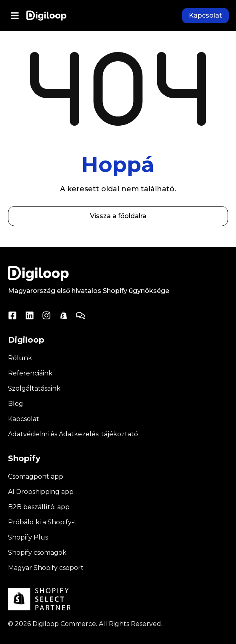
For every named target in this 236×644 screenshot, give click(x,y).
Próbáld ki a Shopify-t (42, 522)
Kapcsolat (24, 419)
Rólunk (20, 358)
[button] (15, 16)
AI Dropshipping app (41, 492)
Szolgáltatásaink (34, 388)
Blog (16, 404)
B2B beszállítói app (39, 507)
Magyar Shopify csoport (46, 568)
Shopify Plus (28, 537)
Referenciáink (30, 373)
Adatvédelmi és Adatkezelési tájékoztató (73, 434)
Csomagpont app (36, 476)
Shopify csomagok (37, 553)
